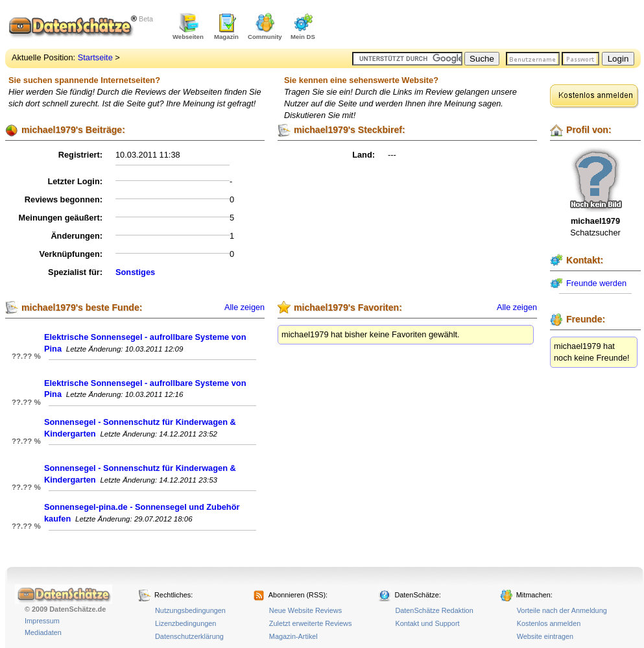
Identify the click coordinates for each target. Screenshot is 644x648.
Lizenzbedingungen (185, 623)
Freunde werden (596, 283)
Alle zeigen (244, 307)
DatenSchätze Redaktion (434, 610)
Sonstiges (135, 272)
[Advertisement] (489, 26)
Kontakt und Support (427, 623)
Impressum (42, 621)
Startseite (95, 57)
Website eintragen (545, 636)
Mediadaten (43, 632)
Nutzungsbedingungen (190, 610)
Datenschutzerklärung (189, 636)
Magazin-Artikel (293, 636)
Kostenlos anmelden (549, 623)
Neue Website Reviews (305, 610)
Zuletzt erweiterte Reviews (311, 623)
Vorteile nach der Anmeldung (562, 610)
